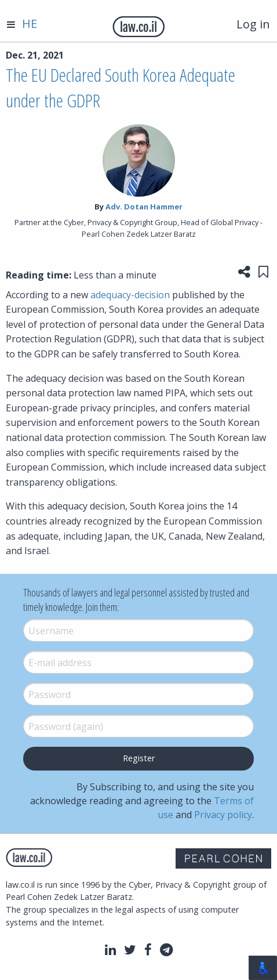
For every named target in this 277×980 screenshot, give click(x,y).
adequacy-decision (130, 295)
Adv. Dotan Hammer (144, 207)
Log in (253, 24)
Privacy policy (223, 815)
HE (30, 23)
